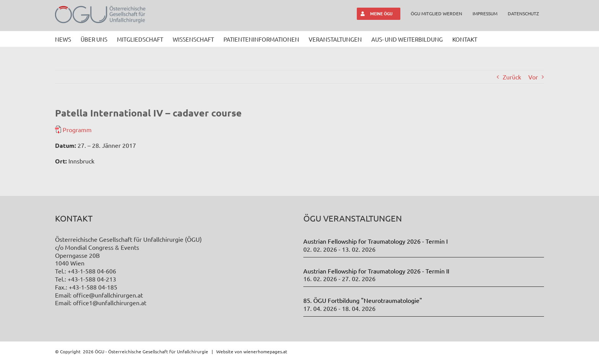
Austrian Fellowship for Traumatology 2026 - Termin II (376, 271)
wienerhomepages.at (265, 351)
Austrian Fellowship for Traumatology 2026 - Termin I (376, 241)
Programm (77, 129)
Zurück (512, 77)
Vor (533, 77)
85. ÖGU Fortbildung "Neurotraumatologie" (363, 300)
